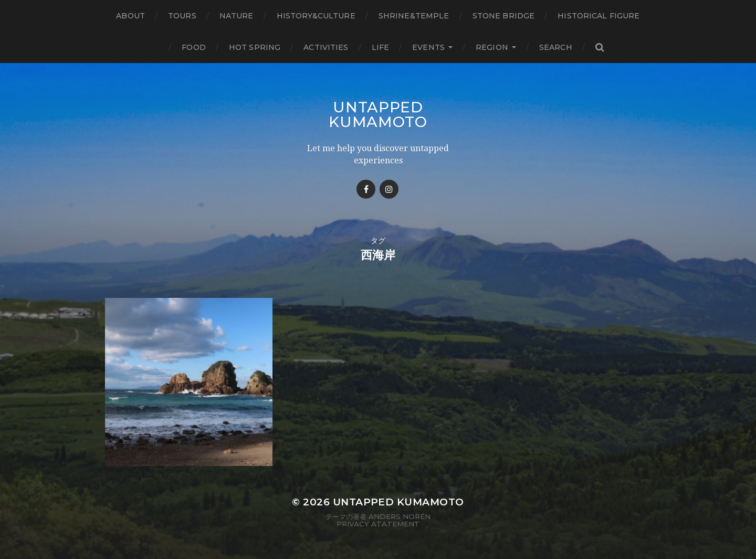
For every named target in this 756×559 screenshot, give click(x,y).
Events (428, 47)
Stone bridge (504, 16)
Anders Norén (400, 516)
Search (556, 47)
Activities (326, 47)
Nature (237, 16)
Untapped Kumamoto (378, 115)
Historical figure (598, 16)
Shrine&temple (414, 16)
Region (492, 47)
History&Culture (316, 16)
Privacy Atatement (378, 524)
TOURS (182, 16)
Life (381, 47)
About (130, 16)
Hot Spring (255, 47)
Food (194, 47)
